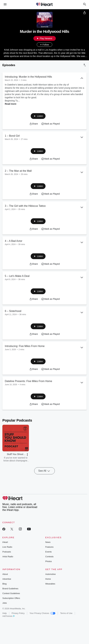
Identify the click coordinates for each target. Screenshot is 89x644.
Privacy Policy (18, 613)
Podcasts (7, 552)
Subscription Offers (11, 598)
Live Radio (7, 547)
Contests (49, 557)
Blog (4, 584)
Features (49, 547)
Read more (11, 104)
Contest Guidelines (11, 593)
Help (5, 613)
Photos (49, 561)
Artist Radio (8, 557)
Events (49, 552)
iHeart (5, 542)
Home (48, 579)
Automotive (51, 574)
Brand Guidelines (10, 589)
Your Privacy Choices (42, 613)
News (48, 542)
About (5, 574)
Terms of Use (66, 613)
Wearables (50, 584)
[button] (38, 116)
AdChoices (9, 616)
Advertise (7, 579)
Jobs (5, 603)
